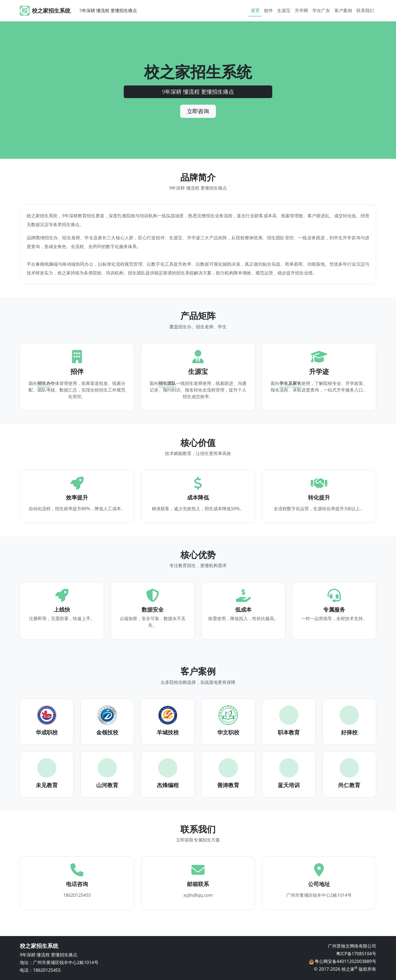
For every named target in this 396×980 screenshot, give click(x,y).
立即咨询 (198, 111)
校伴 (268, 10)
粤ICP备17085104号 (356, 954)
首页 (255, 10)
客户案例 (343, 10)
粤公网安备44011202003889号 (345, 961)
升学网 (301, 10)
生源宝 (284, 10)
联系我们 (365, 10)
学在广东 (321, 10)
